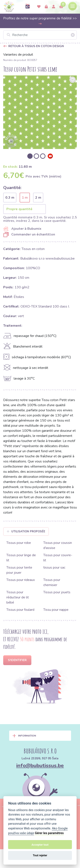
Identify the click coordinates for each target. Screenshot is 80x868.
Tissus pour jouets (57, 592)
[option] (40, 112)
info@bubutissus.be (40, 765)
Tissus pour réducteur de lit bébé (18, 597)
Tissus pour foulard (20, 610)
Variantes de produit (18, 55)
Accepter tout (40, 845)
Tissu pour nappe (56, 610)
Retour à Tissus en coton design (36, 46)
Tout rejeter (40, 855)
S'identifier (17, 660)
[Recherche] (40, 35)
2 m (38, 198)
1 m (25, 198)
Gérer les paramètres (49, 833)
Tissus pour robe (19, 543)
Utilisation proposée (26, 531)
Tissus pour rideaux (21, 580)
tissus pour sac (54, 568)
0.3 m (10, 198)
